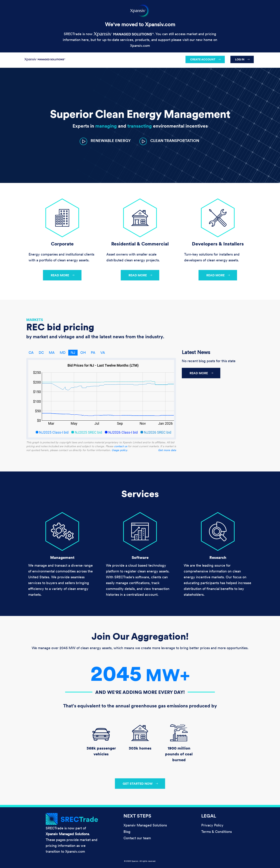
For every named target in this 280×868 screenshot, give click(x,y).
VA (103, 353)
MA (52, 353)
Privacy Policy (212, 825)
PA (93, 353)
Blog (127, 832)
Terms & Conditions (217, 832)
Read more (60, 275)
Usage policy (119, 450)
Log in (240, 59)
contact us (121, 446)
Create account (203, 59)
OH (83, 353)
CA (31, 353)
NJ (73, 353)
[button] (105, 141)
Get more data (167, 450)
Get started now (138, 784)
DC (41, 353)
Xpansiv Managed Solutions (145, 825)
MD (63, 353)
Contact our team (137, 838)
